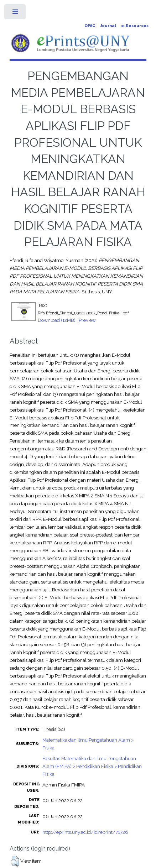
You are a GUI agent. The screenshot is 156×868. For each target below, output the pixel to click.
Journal (108, 26)
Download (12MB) (57, 320)
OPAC (90, 26)
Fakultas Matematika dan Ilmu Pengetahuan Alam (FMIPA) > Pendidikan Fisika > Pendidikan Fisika (92, 766)
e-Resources (135, 26)
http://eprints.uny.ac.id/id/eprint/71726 (85, 832)
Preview (87, 320)
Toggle (15, 13)
